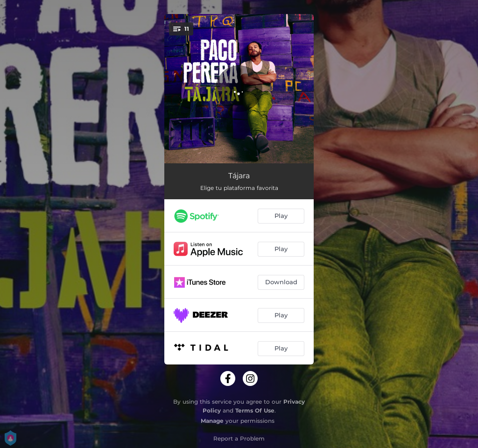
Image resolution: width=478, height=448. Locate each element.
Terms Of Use (255, 410)
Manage (212, 421)
